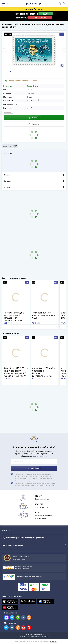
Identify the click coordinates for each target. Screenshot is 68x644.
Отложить (34, 124)
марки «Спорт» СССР (10, 146)
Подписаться (34, 468)
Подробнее (8, 112)
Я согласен (53, 642)
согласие (48, 474)
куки (24, 642)
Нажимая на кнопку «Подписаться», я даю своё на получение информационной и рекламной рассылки (35, 484)
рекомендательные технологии (38, 642)
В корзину (34, 118)
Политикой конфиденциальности (28, 481)
